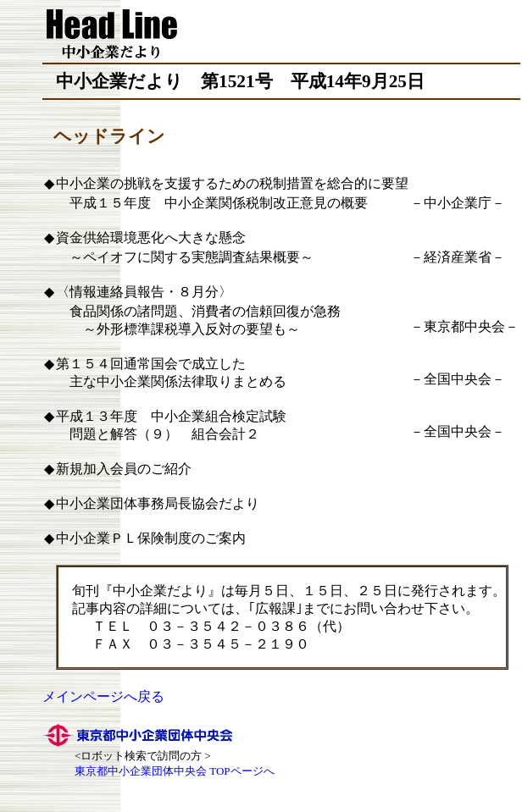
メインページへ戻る (103, 696)
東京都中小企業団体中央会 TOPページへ (175, 771)
